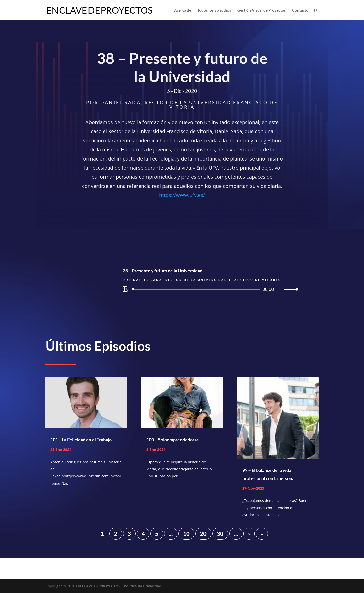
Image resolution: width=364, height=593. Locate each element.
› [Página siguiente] (249, 533)
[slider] (197, 289)
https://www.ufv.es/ (182, 196)
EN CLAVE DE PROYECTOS (98, 586)
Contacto (300, 10)
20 (203, 533)
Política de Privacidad (143, 586)
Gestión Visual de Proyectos (262, 10)
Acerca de (183, 10)
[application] (210, 289)
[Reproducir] (125, 289)
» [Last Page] (262, 533)
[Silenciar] (281, 289)
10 (186, 533)
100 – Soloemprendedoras (173, 440)
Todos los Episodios (214, 10)
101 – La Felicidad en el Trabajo (81, 440)
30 (220, 533)
